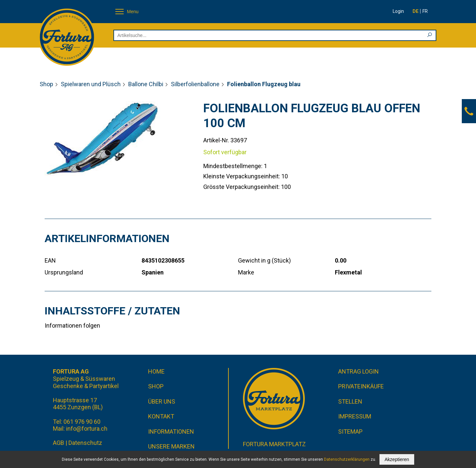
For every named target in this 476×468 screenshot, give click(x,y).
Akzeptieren (397, 459)
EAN (50, 260)
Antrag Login (358, 371)
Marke (246, 272)
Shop (46, 84)
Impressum (355, 416)
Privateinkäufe (361, 386)
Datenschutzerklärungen (347, 459)
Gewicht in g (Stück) (264, 260)
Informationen (171, 432)
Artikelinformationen (107, 238)
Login (398, 11)
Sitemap (350, 432)
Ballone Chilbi (146, 84)
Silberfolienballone (195, 84)
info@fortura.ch (87, 429)
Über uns (162, 401)
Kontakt (161, 416)
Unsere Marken (171, 446)
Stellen (350, 401)
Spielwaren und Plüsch (91, 84)
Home (156, 371)
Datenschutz (85, 443)
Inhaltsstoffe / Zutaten (112, 311)
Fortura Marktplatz (274, 444)
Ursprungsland (64, 272)
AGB (59, 443)
